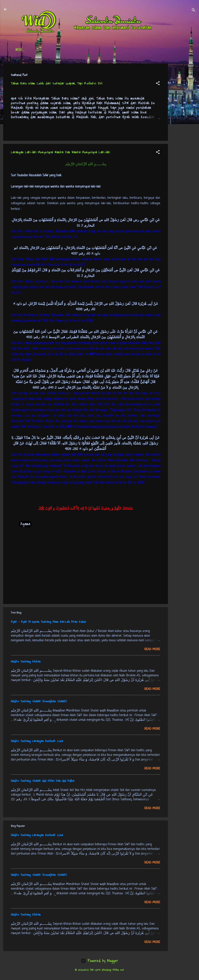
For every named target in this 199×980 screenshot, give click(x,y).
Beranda (21, 50)
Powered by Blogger (99, 961)
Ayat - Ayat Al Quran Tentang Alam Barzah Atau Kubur (48, 622)
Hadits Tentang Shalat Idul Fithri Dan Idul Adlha (43, 781)
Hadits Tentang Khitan (26, 662)
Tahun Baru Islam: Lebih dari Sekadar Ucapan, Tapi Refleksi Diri (57, 83)
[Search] (194, 11)
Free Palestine (111, 50)
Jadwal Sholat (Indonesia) (75, 50)
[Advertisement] (183, 122)
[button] (158, 84)
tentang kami (138, 50)
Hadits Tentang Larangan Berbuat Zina (37, 741)
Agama (25, 524)
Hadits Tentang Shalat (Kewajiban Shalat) (39, 701)
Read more (152, 649)
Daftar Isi (42, 50)
